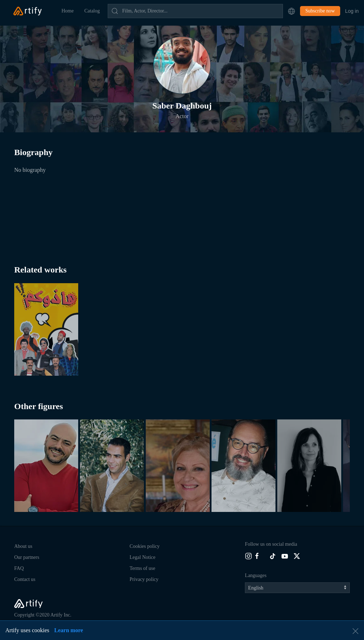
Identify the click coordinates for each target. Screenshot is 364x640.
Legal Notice (143, 557)
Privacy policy (144, 579)
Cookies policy (145, 546)
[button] (291, 11)
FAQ (19, 568)
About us (23, 546)
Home (68, 11)
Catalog (92, 11)
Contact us (25, 579)
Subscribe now (320, 11)
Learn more (69, 630)
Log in (352, 11)
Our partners (27, 557)
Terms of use (143, 568)
